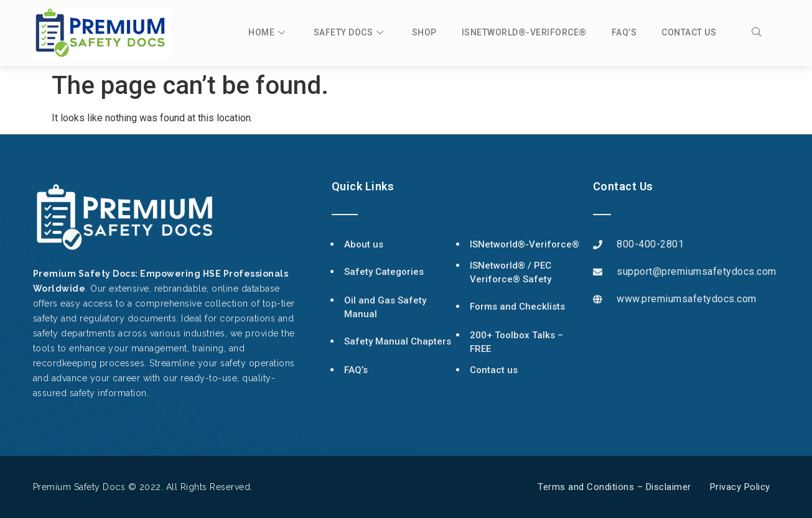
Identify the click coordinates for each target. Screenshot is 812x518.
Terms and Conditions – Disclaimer (614, 487)
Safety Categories (384, 272)
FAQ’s (624, 32)
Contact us (689, 32)
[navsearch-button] (762, 33)
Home (268, 32)
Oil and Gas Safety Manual (385, 308)
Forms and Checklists (517, 307)
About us (364, 244)
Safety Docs (350, 32)
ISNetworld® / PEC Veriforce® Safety (511, 273)
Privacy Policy (740, 487)
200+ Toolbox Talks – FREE (516, 342)
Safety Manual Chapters (398, 341)
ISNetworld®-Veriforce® (524, 32)
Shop (424, 32)
